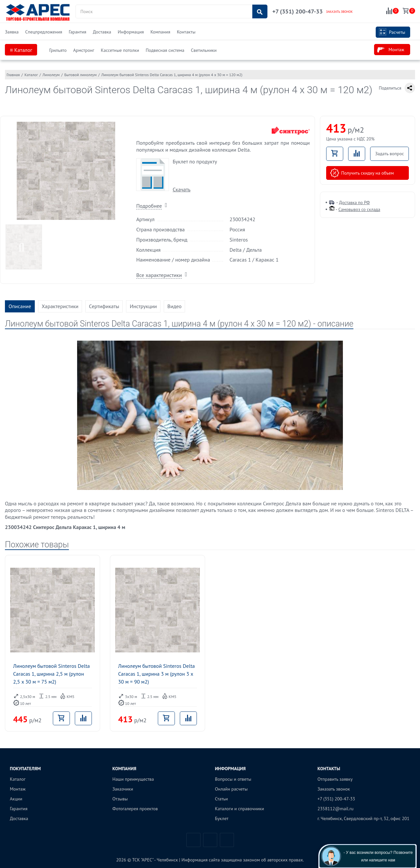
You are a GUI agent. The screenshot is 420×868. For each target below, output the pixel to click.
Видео (174, 306)
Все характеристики (159, 275)
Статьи (221, 799)
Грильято (58, 50)
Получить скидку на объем (362, 173)
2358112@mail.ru (336, 809)
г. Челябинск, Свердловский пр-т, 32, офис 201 (364, 818)
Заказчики (123, 789)
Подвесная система (165, 50)
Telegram (210, 840)
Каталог (18, 779)
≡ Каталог (21, 50)
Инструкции (143, 306)
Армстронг (84, 50)
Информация (131, 32)
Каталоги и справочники (240, 809)
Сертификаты (104, 306)
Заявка (12, 32)
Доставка (102, 32)
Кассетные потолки (120, 50)
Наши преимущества (133, 779)
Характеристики (60, 306)
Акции (16, 799)
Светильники (204, 50)
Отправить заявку (335, 779)
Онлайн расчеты (231, 789)
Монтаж (391, 50)
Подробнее (149, 206)
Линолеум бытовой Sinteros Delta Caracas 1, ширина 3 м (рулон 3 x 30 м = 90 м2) (157, 674)
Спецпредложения (44, 32)
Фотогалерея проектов (135, 809)
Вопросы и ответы (233, 779)
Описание (20, 306)
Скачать (181, 189)
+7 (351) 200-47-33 (297, 11)
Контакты (186, 32)
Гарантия (77, 32)
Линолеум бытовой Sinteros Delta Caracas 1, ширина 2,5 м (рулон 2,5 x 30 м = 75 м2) (52, 674)
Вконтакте (193, 840)
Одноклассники (227, 840)
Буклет (222, 818)
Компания (160, 32)
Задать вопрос (389, 154)
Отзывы (120, 799)
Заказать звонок (334, 789)
